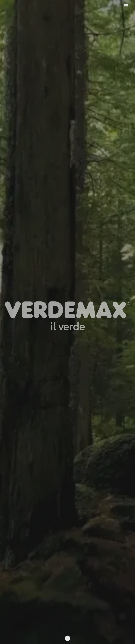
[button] (126, 6)
